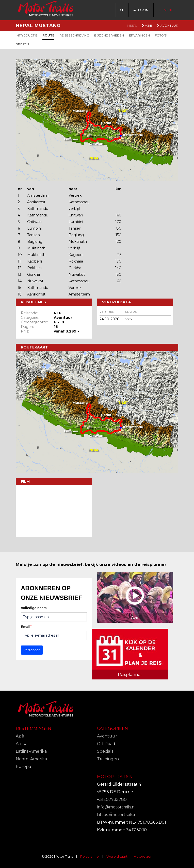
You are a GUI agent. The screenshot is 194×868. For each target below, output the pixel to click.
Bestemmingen (34, 728)
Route (48, 35)
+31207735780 (112, 799)
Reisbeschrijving (74, 35)
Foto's (161, 35)
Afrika (22, 744)
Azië (147, 25)
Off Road (106, 744)
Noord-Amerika (31, 759)
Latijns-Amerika (31, 751)
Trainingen (108, 759)
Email (26, 627)
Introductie (27, 35)
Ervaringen (139, 35)
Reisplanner (90, 856)
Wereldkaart (117, 856)
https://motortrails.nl (117, 815)
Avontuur (168, 25)
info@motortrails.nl (116, 807)
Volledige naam (34, 608)
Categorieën (112, 728)
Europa (23, 767)
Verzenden (32, 650)
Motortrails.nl (116, 777)
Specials (105, 751)
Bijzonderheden (109, 35)
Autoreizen (143, 856)
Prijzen (22, 44)
